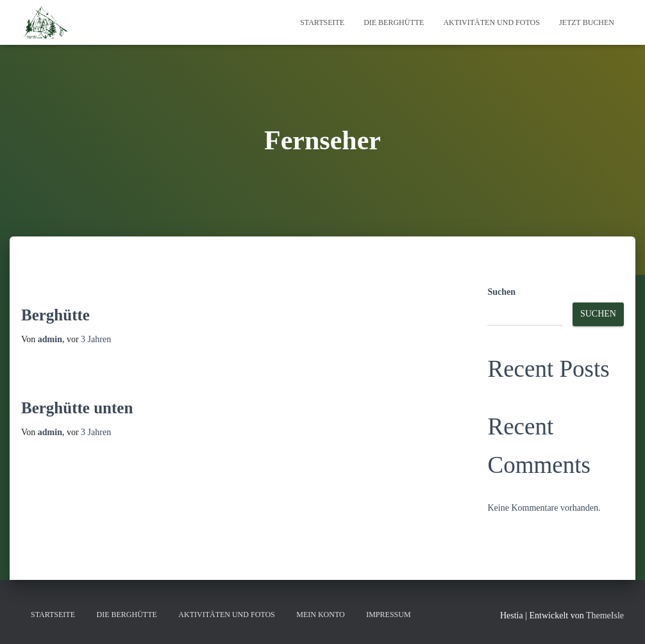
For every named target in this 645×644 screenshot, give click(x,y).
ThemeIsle (605, 615)
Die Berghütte (394, 22)
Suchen (501, 292)
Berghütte (55, 315)
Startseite (322, 22)
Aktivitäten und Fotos (491, 22)
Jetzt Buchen (587, 22)
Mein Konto (320, 615)
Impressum (388, 615)
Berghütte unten (77, 408)
